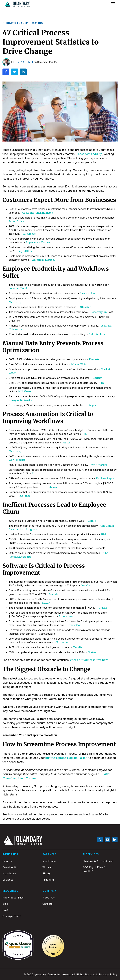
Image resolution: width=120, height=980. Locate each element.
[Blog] (20, 904)
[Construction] (20, 867)
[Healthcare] (20, 873)
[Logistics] (20, 880)
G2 (33, 473)
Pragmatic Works (21, 400)
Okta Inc (86, 585)
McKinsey (15, 302)
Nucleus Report (106, 478)
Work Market (17, 460)
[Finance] (20, 861)
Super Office (16, 221)
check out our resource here (89, 660)
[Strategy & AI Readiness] (100, 861)
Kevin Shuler (24, 62)
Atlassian (85, 307)
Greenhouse (50, 487)
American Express (44, 260)
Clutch (103, 608)
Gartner (98, 378)
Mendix (78, 647)
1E (85, 434)
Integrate (92, 405)
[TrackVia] (60, 880)
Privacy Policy (108, 974)
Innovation (66, 616)
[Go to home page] (17, 4)
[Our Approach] (20, 916)
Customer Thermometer (38, 213)
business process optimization (67, 758)
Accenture (24, 496)
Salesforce (29, 234)
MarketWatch (80, 364)
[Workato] (60, 867)
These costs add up (89, 154)
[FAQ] (20, 910)
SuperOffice (25, 251)
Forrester (95, 359)
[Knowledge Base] (20, 898)
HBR (104, 534)
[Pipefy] (60, 873)
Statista (54, 594)
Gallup (92, 521)
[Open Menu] (113, 4)
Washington (99, 312)
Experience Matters (38, 242)
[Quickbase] (60, 861)
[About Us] (60, 898)
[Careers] (60, 904)
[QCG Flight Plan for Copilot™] (100, 869)
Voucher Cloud (18, 288)
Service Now (88, 293)
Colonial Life (97, 334)
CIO (102, 383)
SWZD (46, 603)
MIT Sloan (24, 391)
